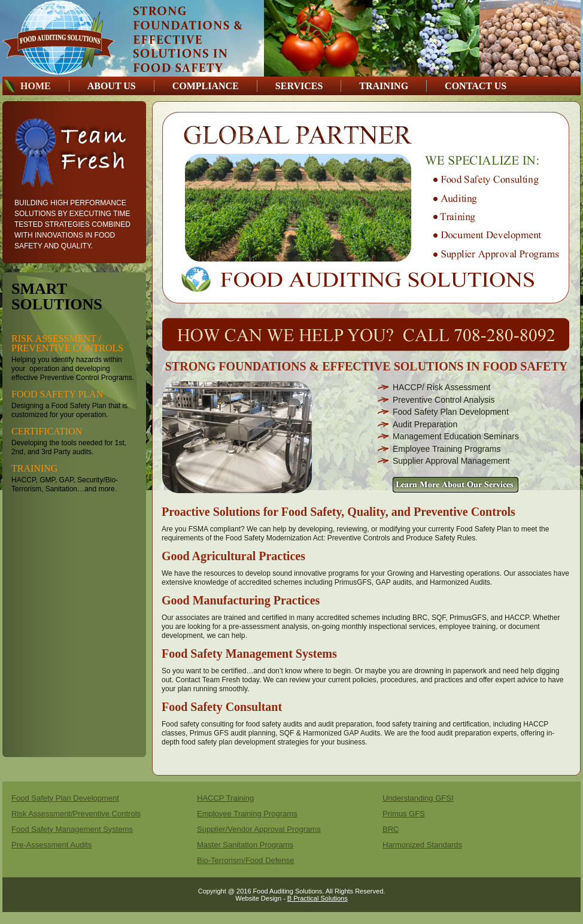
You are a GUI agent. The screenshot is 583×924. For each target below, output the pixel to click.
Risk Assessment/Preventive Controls (76, 814)
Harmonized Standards (422, 845)
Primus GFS (404, 814)
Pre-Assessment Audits (51, 845)
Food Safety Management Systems (72, 829)
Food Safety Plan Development (65, 798)
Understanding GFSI (418, 798)
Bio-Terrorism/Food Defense (246, 860)
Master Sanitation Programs (245, 845)
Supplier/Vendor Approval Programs (259, 829)
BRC (391, 829)
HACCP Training (225, 798)
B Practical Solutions (318, 898)
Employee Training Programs (247, 814)
